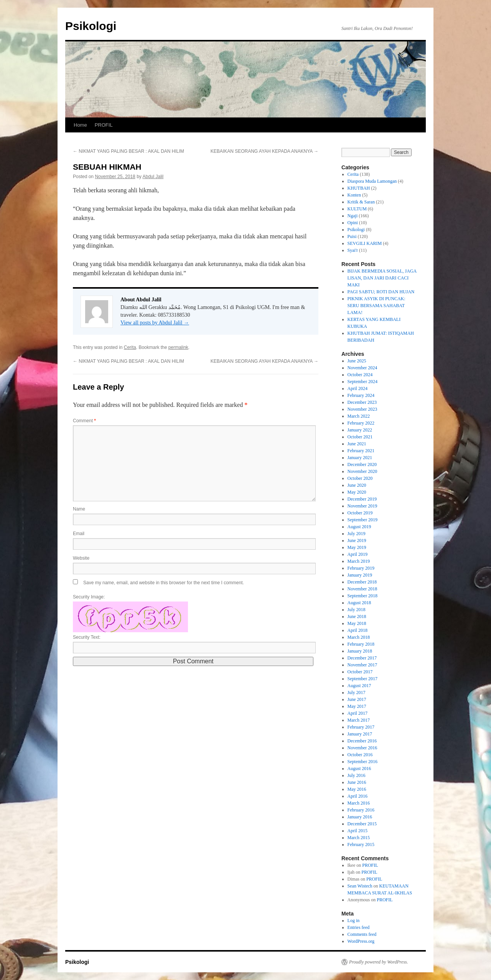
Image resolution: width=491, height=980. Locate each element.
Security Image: (89, 597)
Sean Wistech (360, 886)
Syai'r (353, 250)
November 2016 (362, 748)
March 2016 (359, 803)
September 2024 (362, 382)
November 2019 (362, 506)
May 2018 (357, 623)
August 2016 (359, 768)
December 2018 (362, 582)
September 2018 (362, 596)
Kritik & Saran (361, 202)
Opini (353, 223)
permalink (178, 347)
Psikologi (91, 26)
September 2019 (362, 520)
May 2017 (357, 706)
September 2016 (362, 762)
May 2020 (357, 492)
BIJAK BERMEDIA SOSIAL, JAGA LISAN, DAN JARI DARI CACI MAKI (382, 278)
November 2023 (362, 409)
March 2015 (359, 838)
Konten (354, 195)
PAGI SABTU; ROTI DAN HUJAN (381, 292)
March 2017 (359, 720)
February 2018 (361, 644)
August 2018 (359, 603)
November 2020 (362, 471)
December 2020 (362, 464)
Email (79, 534)
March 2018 (359, 637)
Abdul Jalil (153, 177)
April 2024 (358, 388)
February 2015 (361, 844)
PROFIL (104, 125)
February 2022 (361, 423)
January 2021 (360, 458)
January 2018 (360, 651)
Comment (84, 421)
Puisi (352, 236)
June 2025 (357, 361)
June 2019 (357, 540)
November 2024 (362, 368)
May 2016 (357, 789)
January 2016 (360, 817)
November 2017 (362, 665)
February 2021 (361, 451)
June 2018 (357, 616)
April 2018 (358, 630)
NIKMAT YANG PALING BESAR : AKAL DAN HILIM (129, 151)
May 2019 (357, 547)
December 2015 (362, 824)
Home (80, 125)
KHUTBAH (359, 188)
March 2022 (359, 416)
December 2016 (362, 741)
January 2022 (360, 430)
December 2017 (362, 658)
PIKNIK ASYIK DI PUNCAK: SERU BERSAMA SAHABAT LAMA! (376, 306)
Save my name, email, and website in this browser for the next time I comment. (164, 583)
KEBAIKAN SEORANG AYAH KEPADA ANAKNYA (264, 151)
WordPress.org (361, 941)
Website (81, 558)
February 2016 (361, 810)
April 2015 (358, 831)
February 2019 (361, 568)
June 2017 (357, 699)
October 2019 (360, 513)
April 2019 (358, 554)
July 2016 (357, 775)
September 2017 (362, 679)
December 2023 (362, 402)
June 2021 (357, 444)
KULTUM (357, 209)
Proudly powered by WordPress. (379, 962)
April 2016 (358, 796)
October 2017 (360, 672)
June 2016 (357, 782)
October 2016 (360, 755)
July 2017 (357, 692)
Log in (354, 921)
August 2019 (359, 527)
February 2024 (361, 395)
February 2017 (361, 727)
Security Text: (87, 637)
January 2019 (360, 575)
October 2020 (360, 478)
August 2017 (359, 686)
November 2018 (362, 589)
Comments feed (362, 934)
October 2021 (360, 437)
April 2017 (358, 713)
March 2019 (359, 561)
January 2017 (360, 734)
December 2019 (362, 499)
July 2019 (357, 534)
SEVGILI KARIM (365, 243)
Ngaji (353, 216)
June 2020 (357, 485)
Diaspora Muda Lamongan (372, 181)
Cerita (130, 347)
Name (79, 509)
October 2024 (360, 375)
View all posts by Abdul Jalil (155, 323)
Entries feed (359, 927)
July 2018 (357, 610)
